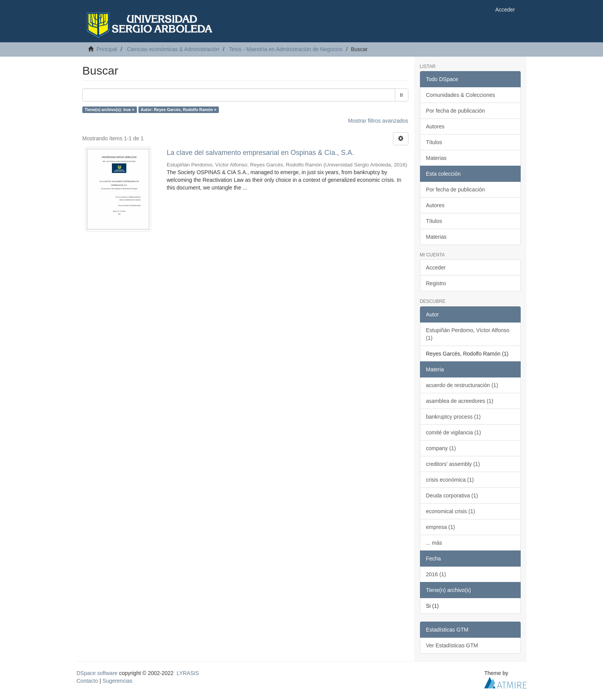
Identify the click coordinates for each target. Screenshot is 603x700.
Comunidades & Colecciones (461, 95)
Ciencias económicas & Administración (173, 49)
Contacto (87, 681)
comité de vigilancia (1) (454, 432)
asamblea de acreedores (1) (460, 401)
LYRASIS (188, 673)
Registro (436, 283)
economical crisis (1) (451, 511)
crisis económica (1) (450, 480)
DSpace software (97, 673)
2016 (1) (436, 574)
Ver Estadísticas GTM (452, 645)
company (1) (441, 448)
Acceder (436, 268)
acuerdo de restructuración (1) (462, 385)
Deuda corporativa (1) (452, 495)
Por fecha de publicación (456, 111)
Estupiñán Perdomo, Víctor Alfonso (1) (468, 334)
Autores (435, 126)
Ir (402, 95)
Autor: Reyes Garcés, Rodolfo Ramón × (179, 110)
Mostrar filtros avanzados (378, 121)
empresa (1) (441, 527)
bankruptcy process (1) (453, 417)
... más (434, 543)
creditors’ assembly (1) (453, 464)
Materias (436, 158)
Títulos (434, 142)
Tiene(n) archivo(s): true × (109, 110)
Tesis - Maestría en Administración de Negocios (286, 49)
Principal (107, 49)
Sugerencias (117, 681)
